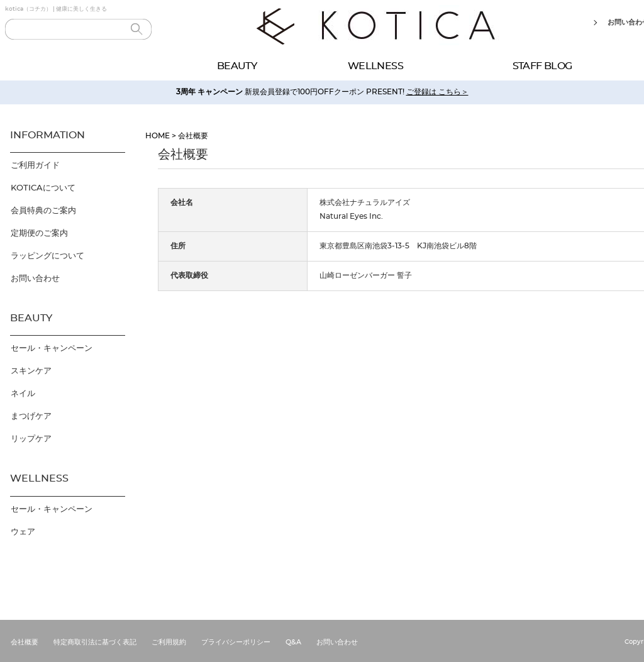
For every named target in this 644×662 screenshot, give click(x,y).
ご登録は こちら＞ (437, 92)
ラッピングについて (47, 256)
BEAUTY (237, 66)
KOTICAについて (43, 188)
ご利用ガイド (35, 166)
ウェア (23, 532)
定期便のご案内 (39, 234)
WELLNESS (375, 66)
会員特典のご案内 (43, 211)
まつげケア (31, 417)
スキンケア (31, 371)
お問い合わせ (35, 279)
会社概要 (25, 642)
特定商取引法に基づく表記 (95, 642)
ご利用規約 (169, 642)
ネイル (23, 394)
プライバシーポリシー (236, 642)
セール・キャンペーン (52, 349)
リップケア (31, 439)
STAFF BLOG (542, 66)
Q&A (293, 642)
